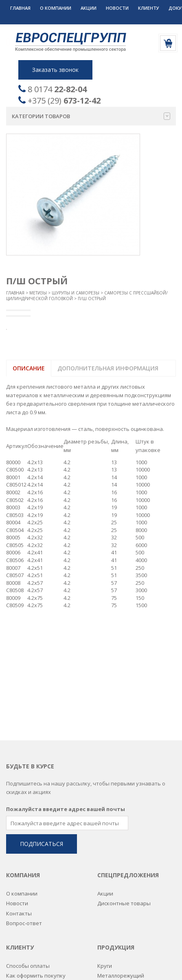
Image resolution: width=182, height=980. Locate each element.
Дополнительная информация (108, 368)
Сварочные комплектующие (135, 920)
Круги (105, 851)
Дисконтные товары (124, 789)
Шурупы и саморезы (76, 293)
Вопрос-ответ (24, 809)
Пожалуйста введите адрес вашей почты (66, 694)
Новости (117, 8)
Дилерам (18, 881)
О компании (56, 8)
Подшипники (114, 891)
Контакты (19, 799)
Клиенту (149, 8)
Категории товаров (91, 116)
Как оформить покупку (36, 861)
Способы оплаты (28, 851)
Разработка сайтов (81, 964)
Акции (89, 8)
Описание (29, 368)
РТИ (102, 911)
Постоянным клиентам (36, 871)
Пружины (109, 901)
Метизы (38, 293)
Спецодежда (114, 930)
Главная (20, 8)
